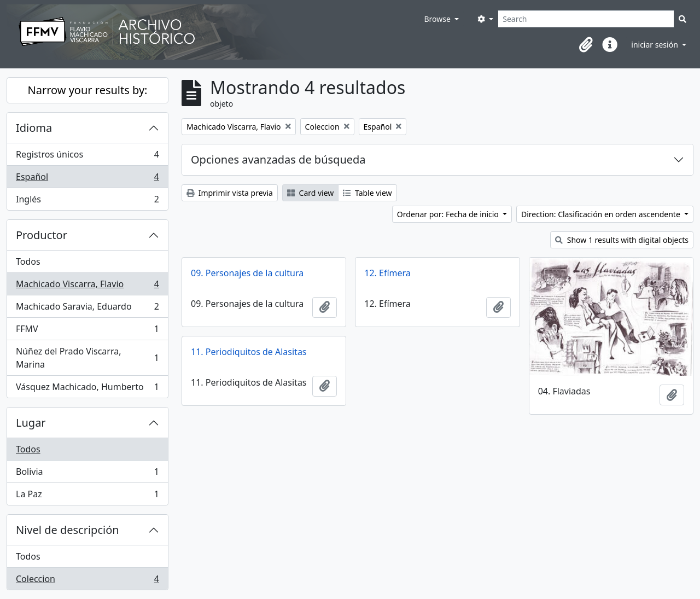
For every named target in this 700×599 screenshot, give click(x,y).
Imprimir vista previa (230, 193)
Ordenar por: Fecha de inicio (449, 214)
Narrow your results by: (88, 90)
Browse (438, 19)
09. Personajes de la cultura (247, 273)
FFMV (87, 331)
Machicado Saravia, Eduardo (87, 309)
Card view (310, 193)
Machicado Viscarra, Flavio (87, 286)
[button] (586, 45)
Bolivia (87, 474)
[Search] (586, 19)
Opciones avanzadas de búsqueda (278, 159)
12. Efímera (387, 273)
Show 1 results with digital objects (622, 240)
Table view (367, 193)
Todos (28, 261)
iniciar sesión (655, 45)
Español (87, 179)
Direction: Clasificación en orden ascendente (602, 214)
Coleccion (87, 581)
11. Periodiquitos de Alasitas (249, 352)
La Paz (87, 496)
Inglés (87, 201)
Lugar (31, 423)
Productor (42, 235)
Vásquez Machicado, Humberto (87, 389)
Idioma (34, 128)
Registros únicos (87, 157)
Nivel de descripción (68, 530)
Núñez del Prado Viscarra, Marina (87, 358)
